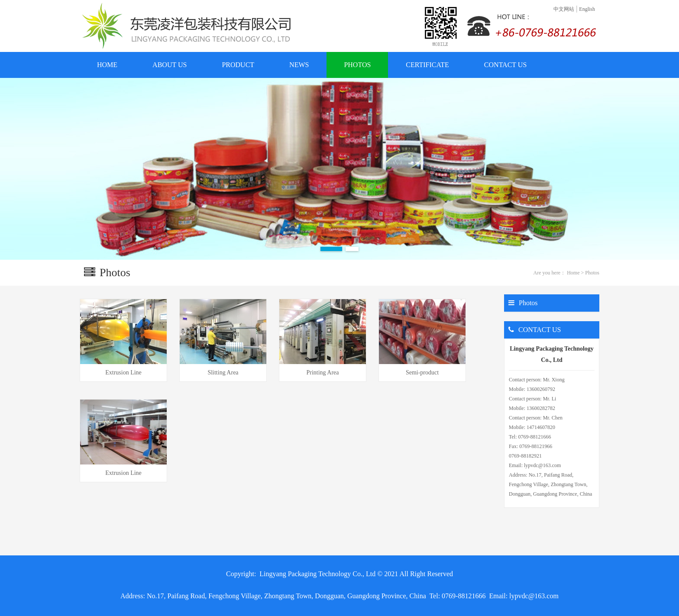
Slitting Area (223, 373)
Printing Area (322, 373)
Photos (592, 273)
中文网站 (564, 9)
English (587, 9)
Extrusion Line (123, 373)
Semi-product (422, 373)
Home (573, 273)
